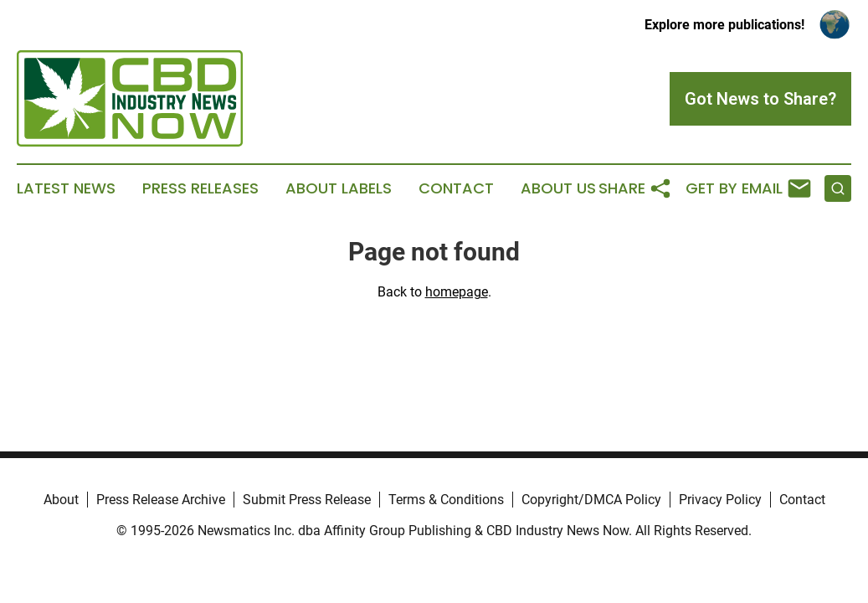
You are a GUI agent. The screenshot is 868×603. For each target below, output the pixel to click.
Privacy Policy (720, 500)
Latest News (66, 188)
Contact (456, 188)
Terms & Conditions (446, 500)
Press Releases (200, 188)
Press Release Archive (161, 500)
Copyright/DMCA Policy (591, 500)
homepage (457, 292)
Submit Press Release (307, 500)
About (61, 500)
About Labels (339, 188)
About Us (558, 188)
